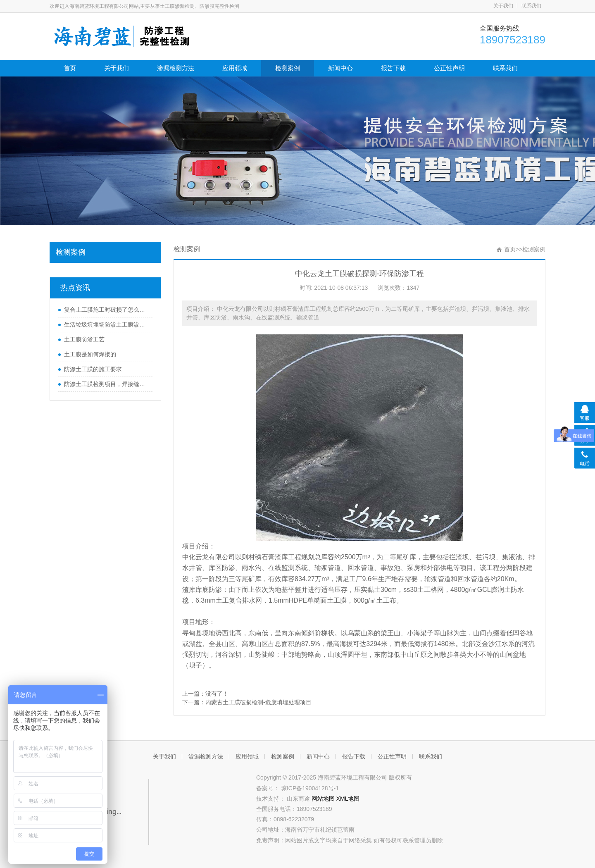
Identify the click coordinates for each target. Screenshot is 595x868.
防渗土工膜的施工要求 (93, 369)
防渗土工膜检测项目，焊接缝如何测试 (106, 384)
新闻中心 (340, 68)
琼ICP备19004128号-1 (310, 788)
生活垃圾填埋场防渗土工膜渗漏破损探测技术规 (106, 324)
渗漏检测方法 (176, 68)
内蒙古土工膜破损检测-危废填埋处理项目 (258, 702)
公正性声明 (449, 68)
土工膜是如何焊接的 (90, 354)
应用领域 (235, 68)
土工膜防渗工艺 (84, 339)
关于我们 (503, 6)
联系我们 (531, 6)
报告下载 (393, 68)
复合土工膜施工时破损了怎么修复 (106, 310)
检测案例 (288, 68)
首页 (70, 68)
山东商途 (299, 799)
